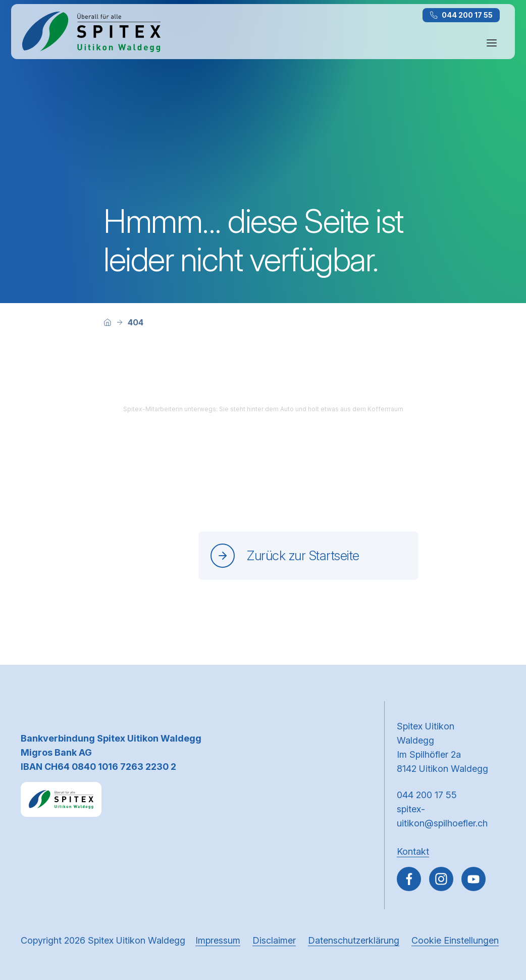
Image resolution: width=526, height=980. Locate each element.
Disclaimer (274, 940)
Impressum (218, 940)
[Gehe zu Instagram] (441, 879)
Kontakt (413, 851)
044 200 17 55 (461, 15)
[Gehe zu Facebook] (409, 879)
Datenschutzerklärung (354, 940)
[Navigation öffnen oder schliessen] (492, 43)
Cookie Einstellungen (455, 940)
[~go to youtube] (474, 879)
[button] (497, 916)
